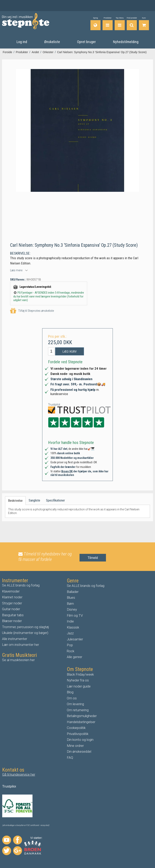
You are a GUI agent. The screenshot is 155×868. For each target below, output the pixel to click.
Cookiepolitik (76, 728)
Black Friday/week (80, 674)
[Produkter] (108, 24)
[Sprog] (95, 24)
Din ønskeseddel (79, 751)
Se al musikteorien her (18, 660)
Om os (72, 698)
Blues (71, 597)
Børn (70, 603)
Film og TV (75, 615)
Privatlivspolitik (78, 734)
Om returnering (78, 710)
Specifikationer (56, 500)
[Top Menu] (120, 24)
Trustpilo (9, 786)
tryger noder (13, 603)
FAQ (70, 757)
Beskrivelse (15, 500)
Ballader (73, 591)
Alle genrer (74, 657)
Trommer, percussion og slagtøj (26, 627)
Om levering (75, 704)
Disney (72, 609)
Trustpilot (54, 404)
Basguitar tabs (13, 615)
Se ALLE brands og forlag (21, 585)
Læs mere (16, 270)
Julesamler (75, 639)
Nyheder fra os (78, 680)
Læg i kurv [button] (70, 351)
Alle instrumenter (15, 639)
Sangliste (34, 500)
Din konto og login (80, 739)
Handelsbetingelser (81, 722)
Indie (70, 621)
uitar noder (12, 609)
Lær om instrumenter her (20, 644)
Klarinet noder (12, 597)
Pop (70, 645)
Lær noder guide (79, 686)
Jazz (70, 633)
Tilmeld (93, 558)
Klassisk (73, 627)
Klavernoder (11, 591)
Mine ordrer (75, 745)
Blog (70, 692)
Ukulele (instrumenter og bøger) (25, 633)
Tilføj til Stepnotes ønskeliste (32, 311)
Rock (71, 651)
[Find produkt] (132, 24)
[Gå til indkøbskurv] (144, 24)
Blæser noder (12, 621)
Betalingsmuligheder (82, 716)
